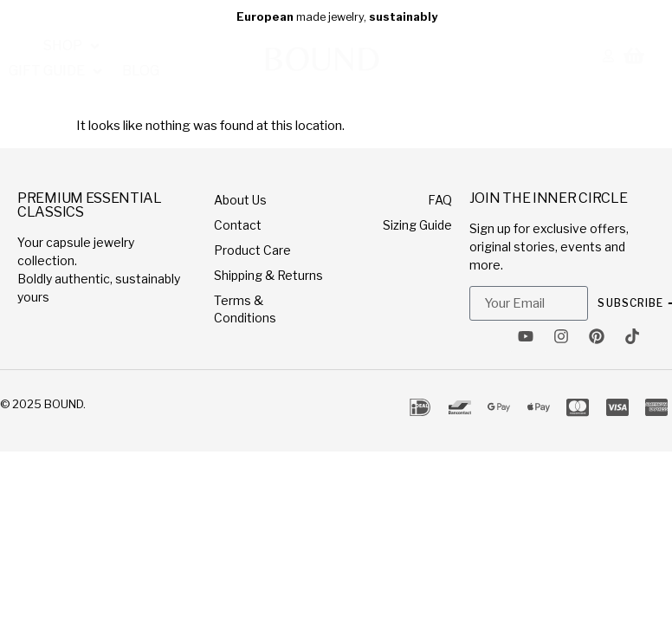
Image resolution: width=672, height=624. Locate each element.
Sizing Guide (417, 225)
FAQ (440, 200)
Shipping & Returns (268, 275)
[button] (51, 44)
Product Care (252, 250)
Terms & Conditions (245, 309)
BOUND (64, 404)
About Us (240, 200)
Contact (238, 225)
